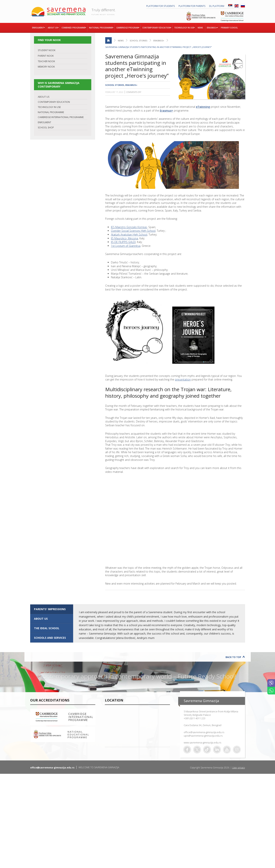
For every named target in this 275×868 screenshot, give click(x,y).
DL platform (217, 6)
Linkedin (217, 750)
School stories (138, 41)
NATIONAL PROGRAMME (51, 112)
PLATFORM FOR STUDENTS (161, 6)
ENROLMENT (44, 122)
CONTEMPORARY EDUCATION (54, 102)
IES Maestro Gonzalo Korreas (129, 227)
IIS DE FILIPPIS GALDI (123, 242)
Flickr (237, 750)
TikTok (207, 750)
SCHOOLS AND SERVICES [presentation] (50, 638)
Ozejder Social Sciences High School (133, 231)
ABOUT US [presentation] (41, 619)
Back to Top (233, 657)
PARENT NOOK (46, 56)
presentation (183, 379)
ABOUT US (44, 97)
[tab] (52, 609)
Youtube (227, 750)
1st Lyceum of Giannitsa (126, 246)
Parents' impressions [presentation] (50, 609)
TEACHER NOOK (46, 61)
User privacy (239, 768)
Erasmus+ (159, 41)
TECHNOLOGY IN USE (49, 107)
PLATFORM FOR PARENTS (192, 6)
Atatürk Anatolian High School (129, 234)
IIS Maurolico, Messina (125, 238)
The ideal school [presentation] (47, 628)
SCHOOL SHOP (46, 128)
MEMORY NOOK (46, 67)
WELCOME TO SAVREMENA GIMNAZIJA (99, 767)
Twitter (197, 750)
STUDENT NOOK (47, 50)
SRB (230, 6)
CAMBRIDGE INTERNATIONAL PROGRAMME (61, 117)
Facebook (187, 750)
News (121, 41)
